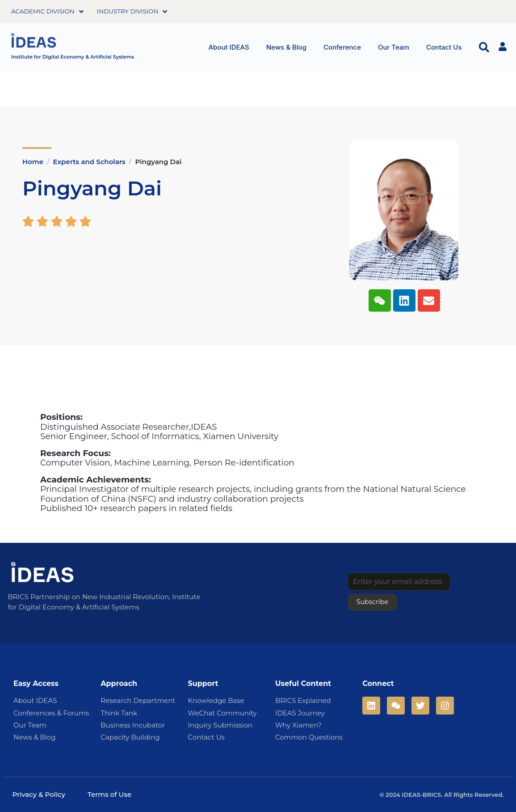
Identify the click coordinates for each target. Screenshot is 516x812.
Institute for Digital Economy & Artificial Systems (73, 57)
